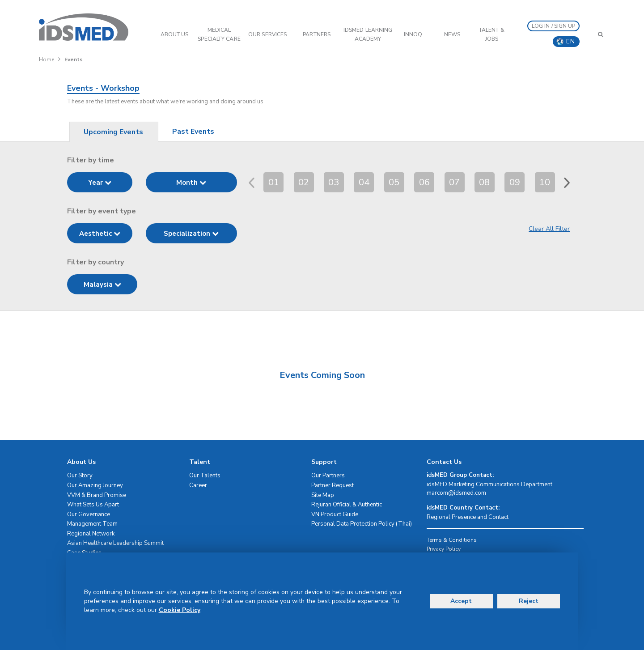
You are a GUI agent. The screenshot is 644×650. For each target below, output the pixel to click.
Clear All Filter (549, 229)
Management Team (92, 524)
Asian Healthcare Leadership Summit (115, 543)
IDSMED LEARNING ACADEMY (368, 34)
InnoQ (413, 34)
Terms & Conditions (452, 540)
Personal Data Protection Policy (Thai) (362, 524)
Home (47, 59)
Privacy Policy (444, 549)
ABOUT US (175, 34)
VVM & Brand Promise (97, 495)
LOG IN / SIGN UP (554, 26)
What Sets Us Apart (93, 505)
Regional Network (91, 534)
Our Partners (328, 476)
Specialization (191, 234)
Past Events (193, 132)
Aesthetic (100, 234)
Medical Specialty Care (219, 34)
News (452, 34)
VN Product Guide (335, 514)
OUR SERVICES (267, 34)
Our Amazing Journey (95, 485)
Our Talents (205, 476)
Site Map (323, 495)
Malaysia (102, 285)
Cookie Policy (180, 610)
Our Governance (89, 514)
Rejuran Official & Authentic (347, 505)
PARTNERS (317, 34)
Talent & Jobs (492, 34)
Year (100, 183)
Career (198, 485)
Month (191, 183)
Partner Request (333, 485)
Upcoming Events (113, 132)
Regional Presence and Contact (468, 517)
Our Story (80, 476)
